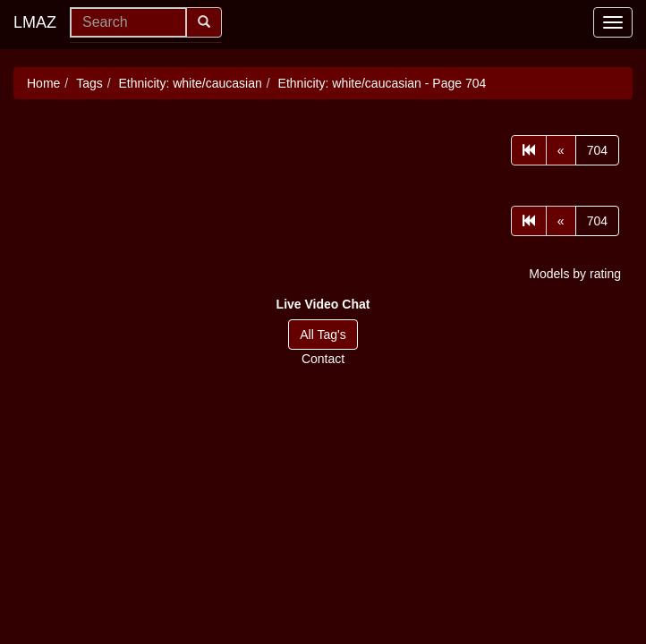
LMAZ (35, 22)
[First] (529, 150)
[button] (323, 304)
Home (43, 83)
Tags (89, 83)
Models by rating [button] (575, 274)
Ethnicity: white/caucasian (191, 83)
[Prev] (561, 150)
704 (597, 150)
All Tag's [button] (323, 335)
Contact (323, 359)
